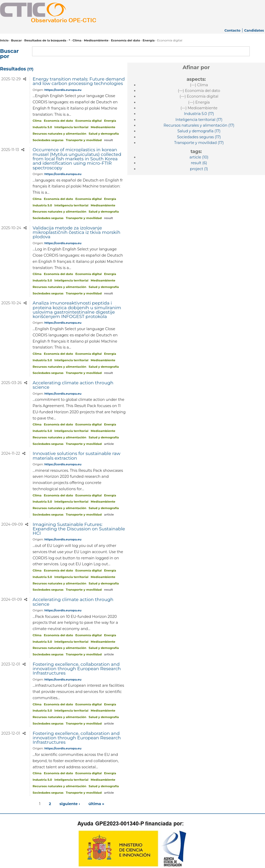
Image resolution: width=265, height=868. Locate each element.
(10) (199, 157)
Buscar (16, 40)
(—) (199, 85)
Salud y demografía (104, 134)
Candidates (254, 30)
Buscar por (9, 54)
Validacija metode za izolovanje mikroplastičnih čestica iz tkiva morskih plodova (76, 232)
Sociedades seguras (48, 140)
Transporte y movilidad (84, 140)
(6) (199, 163)
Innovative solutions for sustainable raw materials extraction (76, 455)
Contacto (232, 30)
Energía (149, 40)
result (109, 140)
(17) (199, 114)
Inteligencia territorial (71, 127)
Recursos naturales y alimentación (59, 134)
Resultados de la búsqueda (45, 40)
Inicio (4, 40)
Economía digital (89, 121)
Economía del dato (126, 40)
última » (96, 804)
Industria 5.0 (42, 127)
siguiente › (70, 804)
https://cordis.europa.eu (63, 90)
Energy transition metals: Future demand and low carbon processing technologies (79, 81)
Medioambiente (96, 40)
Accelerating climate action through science (73, 385)
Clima (77, 40)
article (109, 444)
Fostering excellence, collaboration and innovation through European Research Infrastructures (77, 669)
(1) (199, 169)
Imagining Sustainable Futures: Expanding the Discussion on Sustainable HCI (79, 529)
